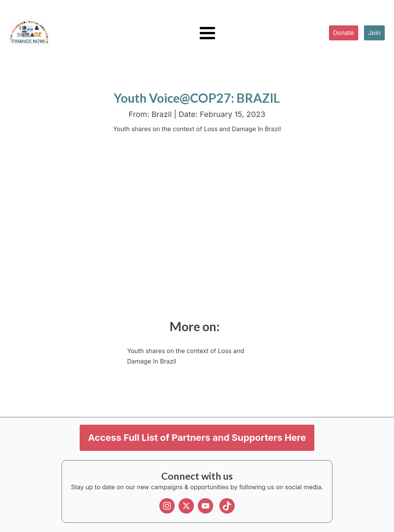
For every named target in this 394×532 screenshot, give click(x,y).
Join (374, 33)
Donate (344, 33)
